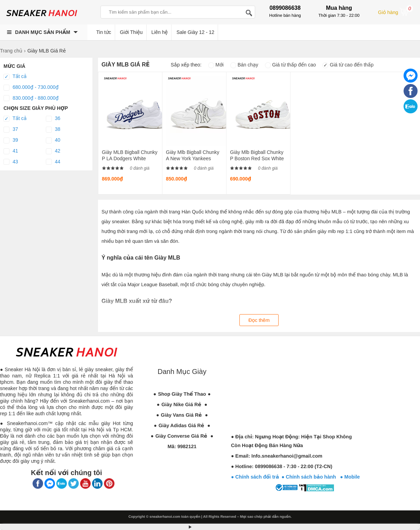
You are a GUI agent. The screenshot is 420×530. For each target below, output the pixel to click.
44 (53, 162)
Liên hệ (160, 32)
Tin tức (104, 32)
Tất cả (15, 77)
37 (11, 129)
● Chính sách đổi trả (255, 477)
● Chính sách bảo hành (311, 477)
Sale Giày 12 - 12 (195, 32)
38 (53, 129)
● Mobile (350, 477)
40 (53, 140)
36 (53, 119)
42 (53, 151)
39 (11, 140)
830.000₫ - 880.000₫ (31, 98)
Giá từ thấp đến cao (290, 65)
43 (11, 162)
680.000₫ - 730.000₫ (31, 87)
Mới (216, 65)
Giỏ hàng (395, 12)
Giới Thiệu (131, 32)
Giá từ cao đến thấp (348, 65)
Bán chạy (244, 65)
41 (11, 151)
